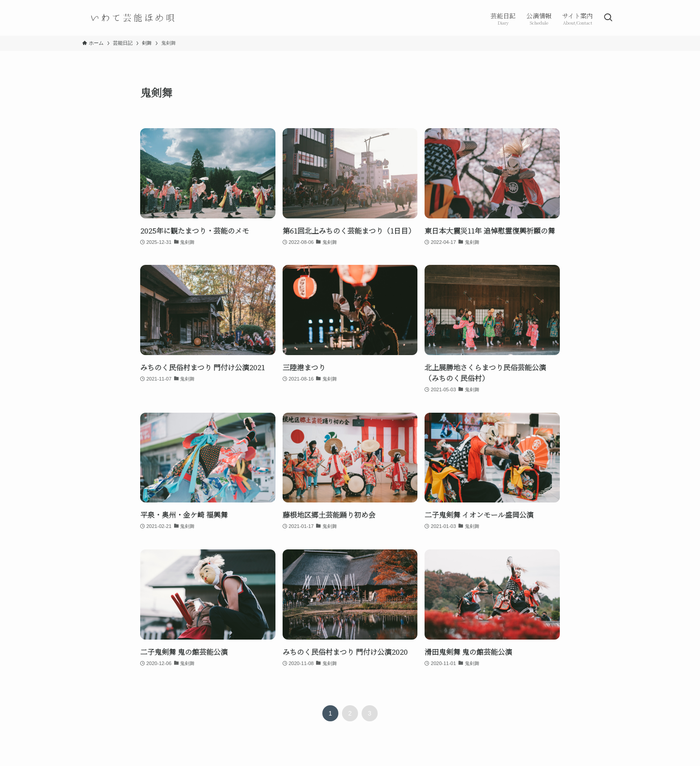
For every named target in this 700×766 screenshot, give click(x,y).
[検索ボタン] (608, 18)
